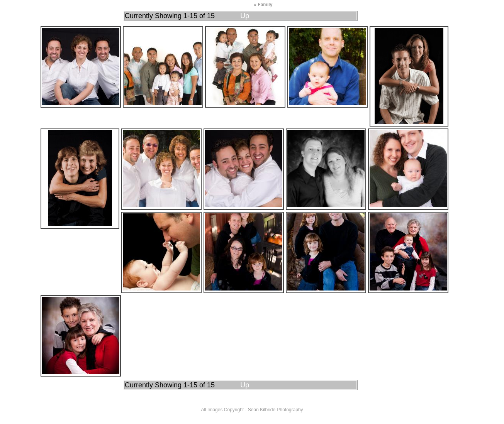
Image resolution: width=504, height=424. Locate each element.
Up (245, 16)
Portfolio (243, 5)
